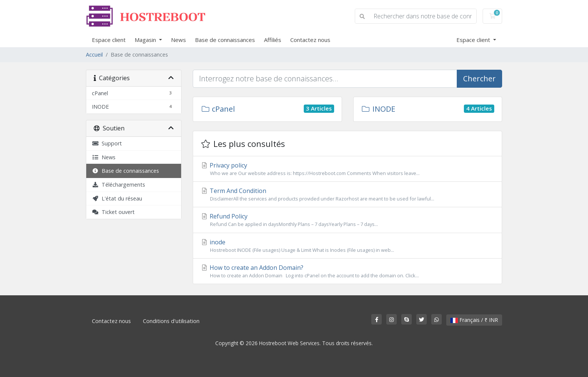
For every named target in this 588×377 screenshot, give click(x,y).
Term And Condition (347, 194)
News (178, 40)
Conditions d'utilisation (171, 321)
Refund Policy (347, 220)
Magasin (146, 40)
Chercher (479, 79)
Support (107, 143)
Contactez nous (310, 40)
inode (347, 246)
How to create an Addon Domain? (347, 271)
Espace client (109, 40)
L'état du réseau (117, 198)
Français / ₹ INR (474, 320)
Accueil (94, 55)
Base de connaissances (225, 40)
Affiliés (273, 40)
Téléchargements (118, 185)
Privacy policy (347, 169)
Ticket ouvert (113, 212)
